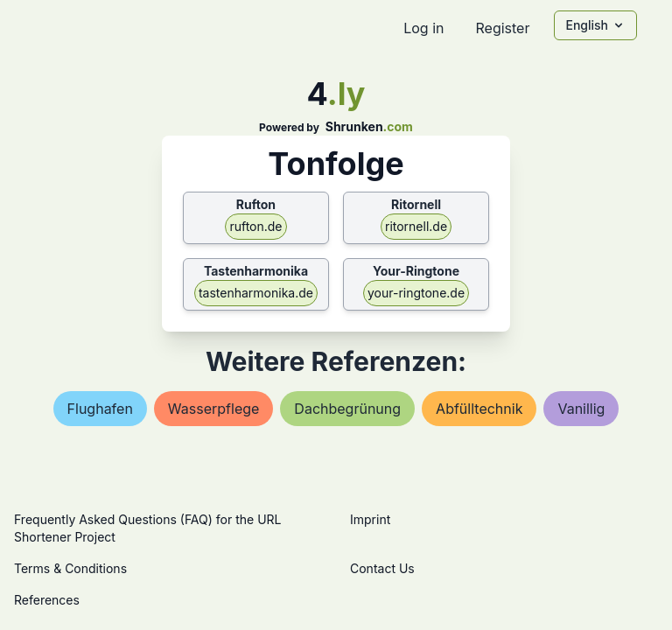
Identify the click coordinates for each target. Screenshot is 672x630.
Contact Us (382, 568)
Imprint (370, 519)
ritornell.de (416, 226)
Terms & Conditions (70, 568)
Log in (423, 28)
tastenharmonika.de (256, 293)
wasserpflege (214, 409)
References (47, 600)
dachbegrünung (347, 409)
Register (502, 28)
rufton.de (255, 226)
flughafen (100, 409)
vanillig (581, 409)
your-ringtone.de (416, 293)
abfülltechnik (479, 409)
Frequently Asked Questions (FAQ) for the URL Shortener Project (147, 528)
